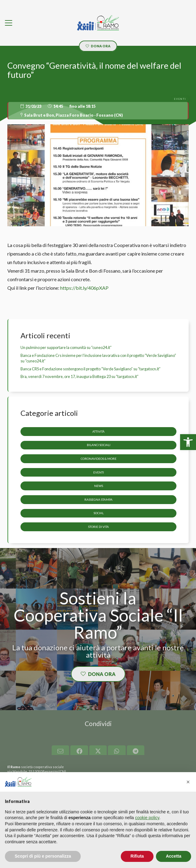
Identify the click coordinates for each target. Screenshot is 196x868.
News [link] (99, 486)
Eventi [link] (99, 472)
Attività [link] (98, 431)
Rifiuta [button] (137, 856)
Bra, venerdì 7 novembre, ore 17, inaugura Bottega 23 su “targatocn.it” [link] (80, 376)
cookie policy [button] (147, 818)
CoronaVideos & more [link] (99, 459)
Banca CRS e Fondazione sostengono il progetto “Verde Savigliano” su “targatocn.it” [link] (91, 369)
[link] (188, 442)
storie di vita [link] (98, 527)
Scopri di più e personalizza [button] (43, 856)
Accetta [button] (174, 856)
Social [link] (99, 513)
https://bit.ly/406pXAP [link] (84, 288)
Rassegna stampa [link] (98, 499)
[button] (188, 782)
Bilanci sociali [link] (99, 445)
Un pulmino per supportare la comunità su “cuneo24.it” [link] (66, 347)
